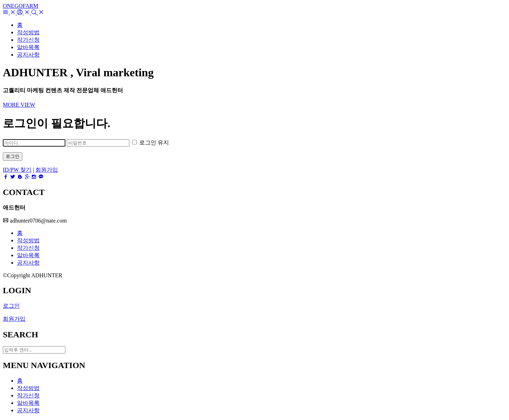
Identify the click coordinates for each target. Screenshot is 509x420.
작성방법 (28, 240)
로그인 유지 (151, 143)
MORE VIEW (19, 105)
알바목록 (28, 255)
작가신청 (28, 248)
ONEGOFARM (21, 6)
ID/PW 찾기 (17, 170)
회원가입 (47, 170)
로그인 (13, 156)
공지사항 (28, 263)
